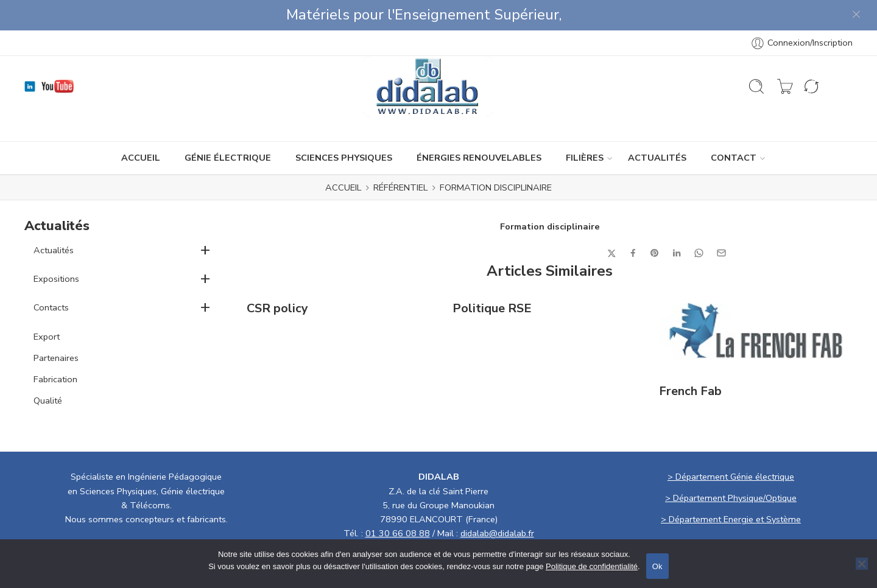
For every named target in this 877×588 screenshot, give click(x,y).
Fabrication (55, 349)
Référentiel (400, 157)
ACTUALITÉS (657, 127)
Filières (585, 128)
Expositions (56, 248)
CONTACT (734, 128)
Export (47, 306)
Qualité (48, 370)
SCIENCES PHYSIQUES (344, 127)
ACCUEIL (141, 127)
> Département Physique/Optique (731, 467)
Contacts (51, 277)
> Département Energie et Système (731, 489)
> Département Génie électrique (731, 446)
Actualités (54, 220)
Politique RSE (492, 278)
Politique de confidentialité (592, 566)
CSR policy (277, 278)
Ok (657, 566)
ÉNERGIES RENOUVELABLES (479, 127)
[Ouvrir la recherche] (756, 56)
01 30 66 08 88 (398, 503)
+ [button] (205, 219)
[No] (862, 564)
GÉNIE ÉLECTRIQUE (228, 127)
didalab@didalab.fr (497, 503)
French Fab (690, 361)
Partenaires (56, 327)
